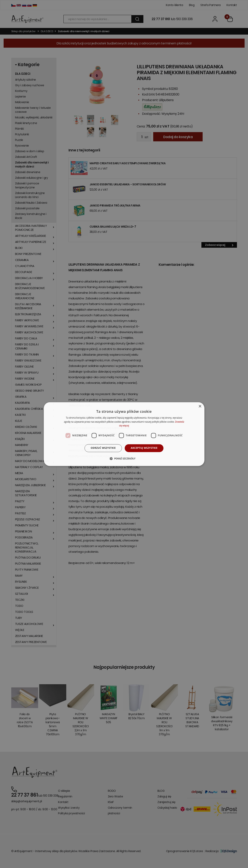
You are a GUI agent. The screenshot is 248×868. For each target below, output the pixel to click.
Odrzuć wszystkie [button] (103, 448)
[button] (124, 458)
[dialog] (124, 434)
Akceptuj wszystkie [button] (144, 448)
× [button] (200, 406)
